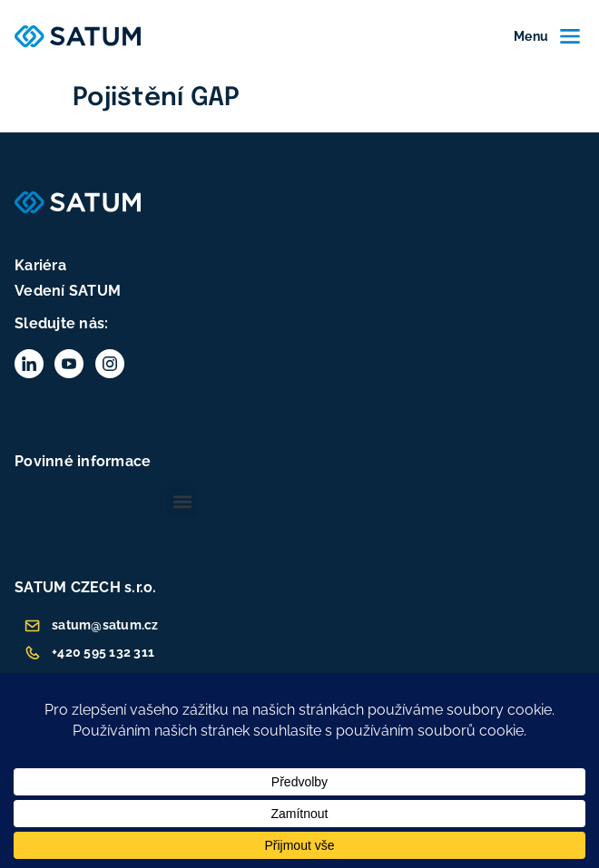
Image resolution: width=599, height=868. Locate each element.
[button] (182, 502)
